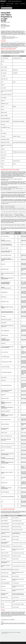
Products (3, 4)
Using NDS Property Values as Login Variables (10, 38)
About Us (3, 6)
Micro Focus (19, 1)
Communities (23, 4)
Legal (6, 636)
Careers (3, 636)
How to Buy (8, 6)
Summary (4, 39)
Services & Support (10, 4)
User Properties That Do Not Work (8, 38)
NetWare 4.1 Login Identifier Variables (8, 37)
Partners (17, 4)
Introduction (4, 36)
